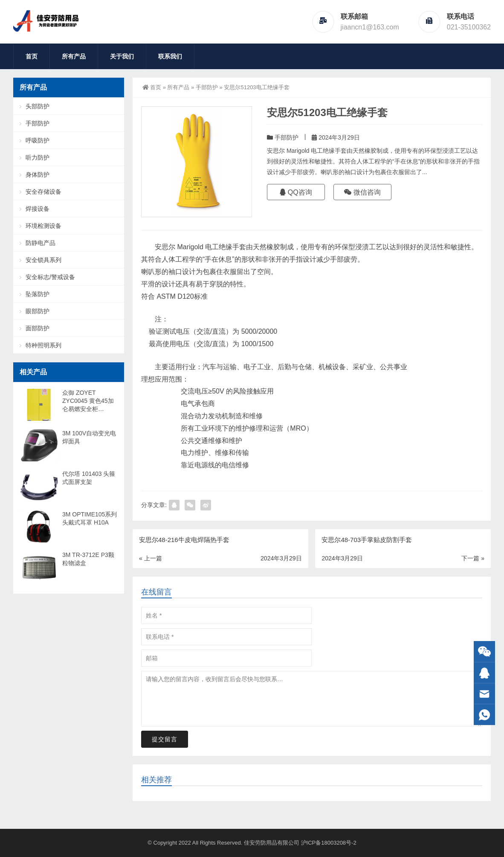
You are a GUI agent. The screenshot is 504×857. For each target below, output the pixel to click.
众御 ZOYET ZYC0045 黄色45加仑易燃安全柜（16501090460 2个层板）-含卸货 (89, 401)
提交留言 (165, 739)
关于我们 (122, 56)
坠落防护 (38, 294)
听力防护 (38, 157)
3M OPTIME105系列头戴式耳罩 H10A (90, 518)
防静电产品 (41, 243)
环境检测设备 (43, 226)
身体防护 (38, 175)
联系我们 (170, 56)
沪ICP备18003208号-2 (329, 843)
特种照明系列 (43, 345)
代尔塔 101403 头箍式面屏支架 (89, 478)
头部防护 (38, 106)
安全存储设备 (43, 192)
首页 (32, 56)
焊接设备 (38, 209)
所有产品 (74, 56)
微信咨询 (362, 192)
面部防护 (38, 328)
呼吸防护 (38, 140)
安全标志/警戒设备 (50, 277)
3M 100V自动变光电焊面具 (89, 437)
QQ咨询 (296, 192)
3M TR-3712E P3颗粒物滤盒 (88, 559)
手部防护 (207, 87)
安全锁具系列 (43, 260)
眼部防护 (38, 311)
